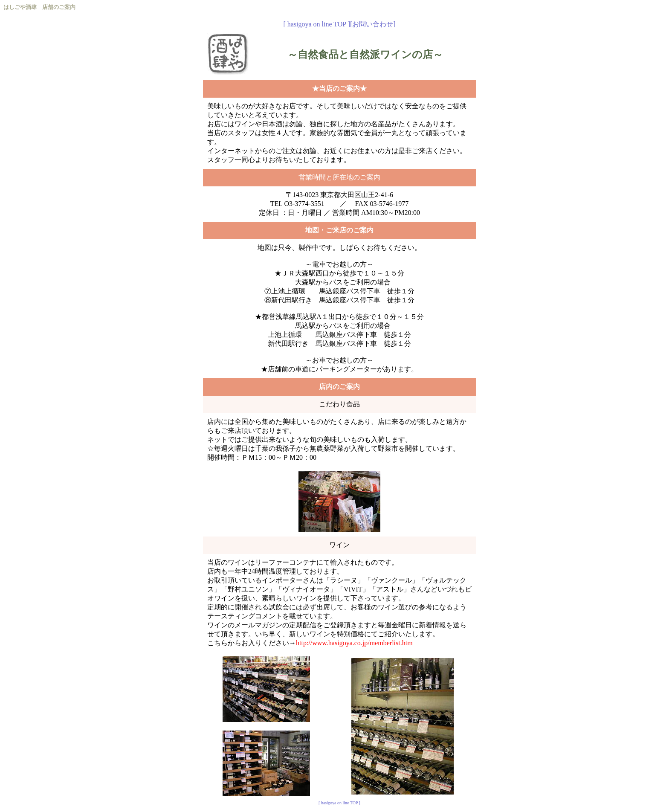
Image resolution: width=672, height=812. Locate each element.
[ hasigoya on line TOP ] (317, 24)
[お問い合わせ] (373, 24)
